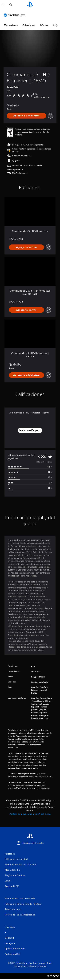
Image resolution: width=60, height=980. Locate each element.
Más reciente (11, 25)
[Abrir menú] (4, 5)
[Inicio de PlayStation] (30, 5)
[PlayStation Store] (15, 15)
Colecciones (29, 25)
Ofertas (44, 25)
